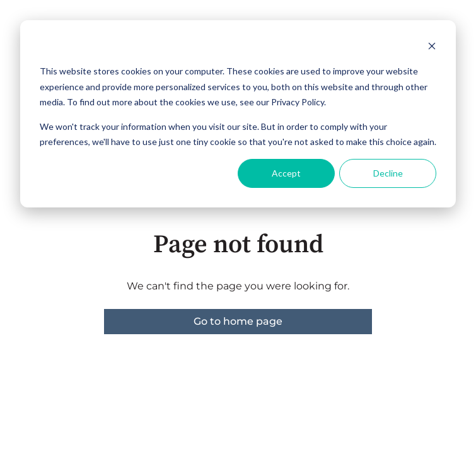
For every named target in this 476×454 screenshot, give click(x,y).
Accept (286, 173)
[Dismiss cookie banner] (432, 48)
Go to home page (238, 321)
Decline (388, 173)
